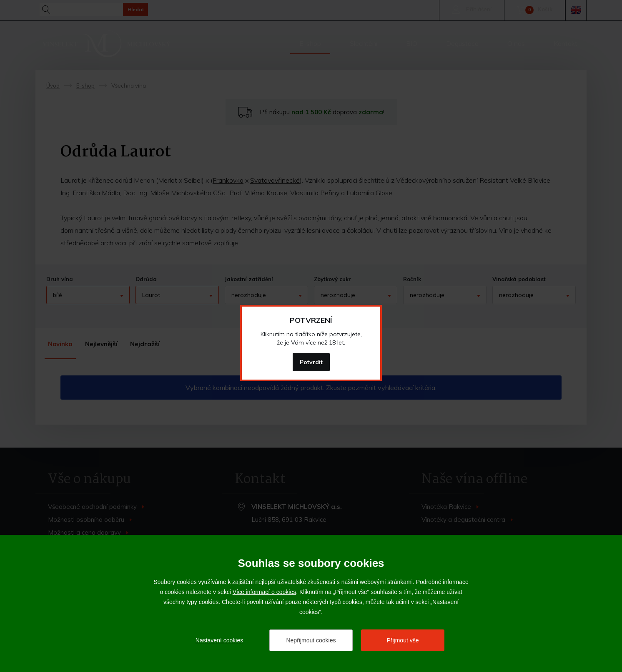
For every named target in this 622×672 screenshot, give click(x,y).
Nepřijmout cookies (311, 640)
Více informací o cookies (265, 592)
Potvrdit (311, 362)
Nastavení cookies (219, 640)
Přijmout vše (403, 640)
